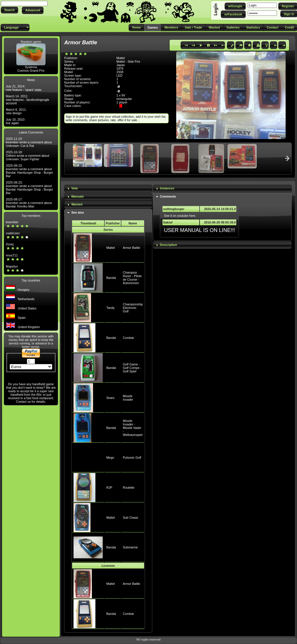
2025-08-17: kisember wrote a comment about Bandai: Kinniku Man (29, 203)
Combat (128, 338)
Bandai (111, 278)
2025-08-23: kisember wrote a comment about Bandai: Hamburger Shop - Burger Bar (29, 171)
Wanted (77, 204)
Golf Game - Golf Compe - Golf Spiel (132, 368)
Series (108, 230)
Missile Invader (128, 398)
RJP (109, 488)
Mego (110, 458)
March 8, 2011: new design (16, 111)
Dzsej (10, 244)
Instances (167, 188)
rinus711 (12, 255)
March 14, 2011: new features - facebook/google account (28, 100)
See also (77, 212)
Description (168, 245)
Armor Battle (131, 248)
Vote (74, 188)
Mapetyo (12, 266)
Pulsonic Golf (132, 458)
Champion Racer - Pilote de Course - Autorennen (132, 278)
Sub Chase (131, 518)
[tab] (108, 189)
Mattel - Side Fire (128, 61)
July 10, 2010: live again (15, 121)
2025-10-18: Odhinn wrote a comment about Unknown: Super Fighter (28, 156)
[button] (9, 10)
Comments (168, 196)
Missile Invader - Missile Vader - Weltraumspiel (133, 428)
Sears (110, 398)
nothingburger (174, 209)
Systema (31, 67)
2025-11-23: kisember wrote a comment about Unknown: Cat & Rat (29, 142)
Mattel (110, 248)
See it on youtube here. (180, 216)
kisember (12, 222)
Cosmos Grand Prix (31, 71)
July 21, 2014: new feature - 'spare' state (24, 88)
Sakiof (168, 222)
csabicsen (13, 233)
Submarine (130, 547)
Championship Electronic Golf (133, 308)
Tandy (110, 308)
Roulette (129, 488)
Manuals (77, 196)
